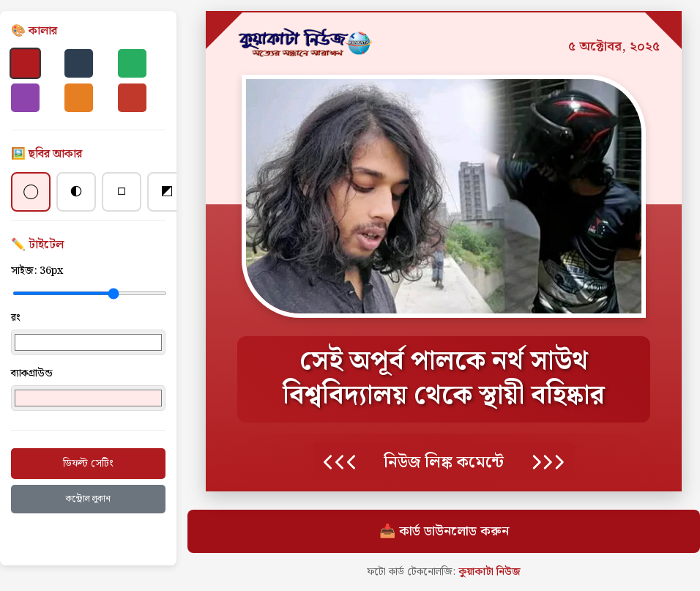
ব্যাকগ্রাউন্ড (32, 373)
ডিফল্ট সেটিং (88, 464)
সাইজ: (37, 271)
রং (16, 318)
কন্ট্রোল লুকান (88, 499)
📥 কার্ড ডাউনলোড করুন (444, 531)
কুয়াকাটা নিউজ (489, 572)
